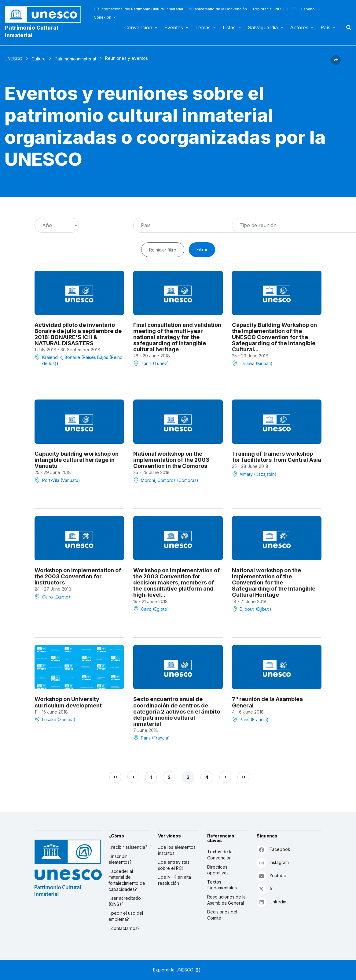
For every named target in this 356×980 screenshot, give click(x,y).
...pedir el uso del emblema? (126, 916)
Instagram (273, 863)
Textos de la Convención (220, 855)
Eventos (174, 27)
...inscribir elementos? (120, 859)
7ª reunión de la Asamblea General (267, 702)
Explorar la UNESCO (274, 9)
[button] (336, 63)
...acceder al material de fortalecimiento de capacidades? (127, 880)
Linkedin (272, 902)
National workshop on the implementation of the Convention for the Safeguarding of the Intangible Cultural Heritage (274, 582)
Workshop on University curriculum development (68, 702)
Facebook (273, 850)
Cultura (39, 59)
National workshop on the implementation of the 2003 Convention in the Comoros (171, 460)
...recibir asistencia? (128, 847)
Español (308, 9)
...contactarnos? (124, 928)
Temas (203, 27)
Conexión (103, 17)
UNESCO (13, 59)
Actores (299, 27)
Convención (138, 27)
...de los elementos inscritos (177, 850)
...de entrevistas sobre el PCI (174, 865)
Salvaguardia (263, 27)
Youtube (272, 876)
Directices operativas (218, 870)
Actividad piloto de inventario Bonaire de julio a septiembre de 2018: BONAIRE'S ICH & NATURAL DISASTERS (78, 334)
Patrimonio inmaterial (75, 59)
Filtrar (202, 250)
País (325, 27)
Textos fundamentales (222, 885)
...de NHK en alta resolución (174, 880)
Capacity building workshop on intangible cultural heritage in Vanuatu (77, 460)
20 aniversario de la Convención (218, 9)
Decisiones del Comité (222, 915)
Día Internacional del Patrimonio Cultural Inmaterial (138, 9)
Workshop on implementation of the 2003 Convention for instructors (78, 576)
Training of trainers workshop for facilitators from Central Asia (277, 457)
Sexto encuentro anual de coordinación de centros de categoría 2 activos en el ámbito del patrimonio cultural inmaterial (177, 711)
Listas (229, 27)
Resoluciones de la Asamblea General (226, 900)
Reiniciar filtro (163, 250)
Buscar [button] (347, 27)
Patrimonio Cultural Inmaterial (31, 31)
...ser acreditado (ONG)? (125, 901)
